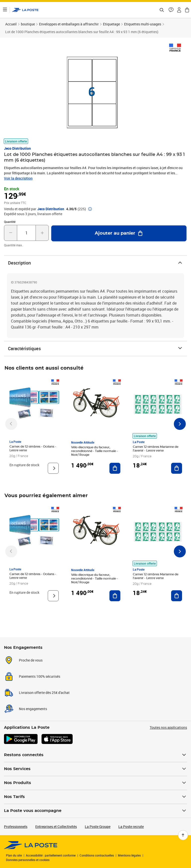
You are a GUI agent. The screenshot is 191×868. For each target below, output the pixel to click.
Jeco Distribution (17, 148)
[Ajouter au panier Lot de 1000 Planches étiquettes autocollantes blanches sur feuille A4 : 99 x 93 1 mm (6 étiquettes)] (119, 233)
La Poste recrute (131, 827)
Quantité (10, 222)
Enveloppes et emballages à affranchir (69, 24)
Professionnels (16, 827)
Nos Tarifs (95, 797)
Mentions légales (129, 855)
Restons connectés (95, 755)
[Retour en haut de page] (183, 835)
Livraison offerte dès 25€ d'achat (44, 693)
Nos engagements (33, 709)
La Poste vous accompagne (95, 811)
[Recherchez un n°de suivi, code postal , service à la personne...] (162, 10)
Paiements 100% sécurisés (40, 676)
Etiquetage (111, 24)
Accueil (11, 24)
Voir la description (18, 178)
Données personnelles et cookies (28, 860)
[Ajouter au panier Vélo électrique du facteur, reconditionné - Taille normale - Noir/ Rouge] (115, 468)
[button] (171, 10)
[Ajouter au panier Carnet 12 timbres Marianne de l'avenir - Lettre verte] (177, 468)
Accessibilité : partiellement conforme (51, 855)
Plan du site (14, 855)
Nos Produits (95, 783)
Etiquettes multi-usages (143, 24)
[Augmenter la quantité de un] (42, 233)
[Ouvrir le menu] (5, 10)
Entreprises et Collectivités (56, 827)
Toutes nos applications (168, 727)
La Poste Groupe (98, 827)
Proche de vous (31, 660)
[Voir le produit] (53, 468)
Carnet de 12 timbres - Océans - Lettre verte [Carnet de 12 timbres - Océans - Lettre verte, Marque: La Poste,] (33, 448)
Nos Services (95, 769)
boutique (28, 24)
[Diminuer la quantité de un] (11, 233)
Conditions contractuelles (97, 855)
